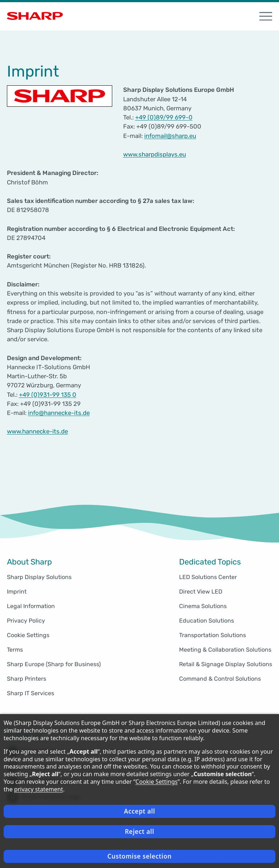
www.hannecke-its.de (37, 431)
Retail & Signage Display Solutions (226, 664)
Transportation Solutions (213, 635)
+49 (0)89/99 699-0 (164, 117)
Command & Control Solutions (220, 679)
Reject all (140, 832)
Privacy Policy (26, 621)
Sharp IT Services (31, 693)
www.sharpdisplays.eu (155, 154)
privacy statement (39, 789)
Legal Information (31, 606)
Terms (15, 650)
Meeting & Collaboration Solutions (225, 650)
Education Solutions (207, 621)
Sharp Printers (27, 679)
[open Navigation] (266, 16)
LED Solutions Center (208, 577)
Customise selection (140, 856)
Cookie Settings (28, 635)
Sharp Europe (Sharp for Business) (54, 664)
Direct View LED (201, 592)
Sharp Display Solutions (39, 577)
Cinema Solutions (203, 606)
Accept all (139, 811)
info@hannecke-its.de (59, 413)
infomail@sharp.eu (170, 136)
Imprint (17, 592)
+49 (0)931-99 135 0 (48, 395)
